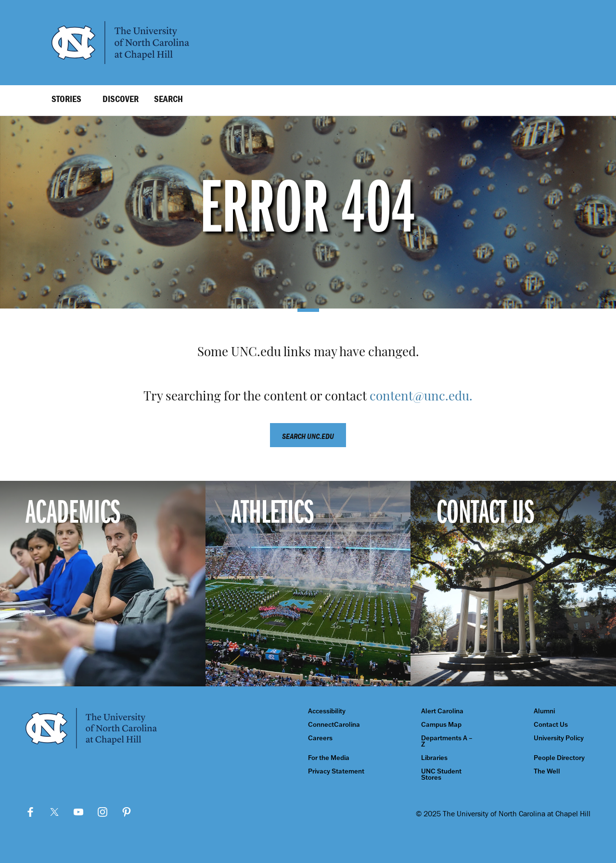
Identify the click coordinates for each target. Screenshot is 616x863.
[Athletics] (308, 584)
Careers (320, 738)
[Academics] (103, 584)
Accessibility (327, 711)
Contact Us (551, 725)
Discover (121, 99)
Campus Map (441, 725)
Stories (66, 99)
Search (168, 99)
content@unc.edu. (421, 397)
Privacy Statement (336, 771)
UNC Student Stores (441, 774)
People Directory (559, 758)
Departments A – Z (447, 741)
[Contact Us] (513, 584)
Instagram (103, 812)
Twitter (54, 812)
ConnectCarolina (334, 725)
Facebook (30, 812)
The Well (547, 771)
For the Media (329, 758)
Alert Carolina (442, 711)
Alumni (544, 711)
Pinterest (127, 812)
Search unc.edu (308, 436)
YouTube (78, 812)
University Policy (559, 738)
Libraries (434, 758)
